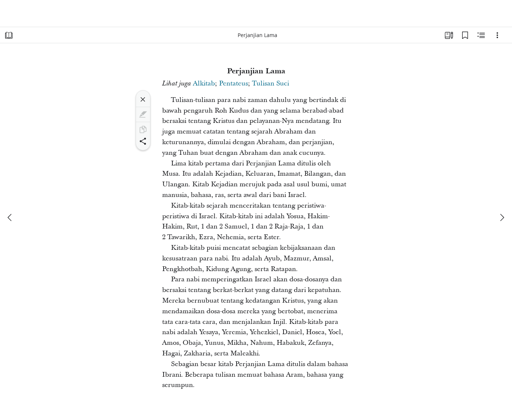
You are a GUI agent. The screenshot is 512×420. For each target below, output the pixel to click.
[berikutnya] (502, 218)
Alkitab (204, 83)
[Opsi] (497, 35)
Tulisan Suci (270, 83)
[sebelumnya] (10, 218)
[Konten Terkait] (481, 35)
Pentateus (233, 83)
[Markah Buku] (465, 35)
